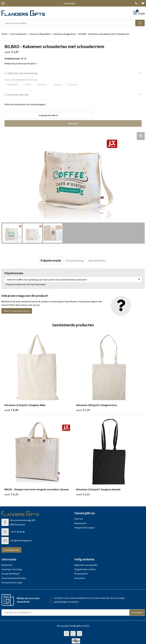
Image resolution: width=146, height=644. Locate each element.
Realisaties (7, 565)
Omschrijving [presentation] (75, 261)
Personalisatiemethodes (14, 579)
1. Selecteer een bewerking (21, 73)
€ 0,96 (11, 410)
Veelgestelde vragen (84, 528)
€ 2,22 (11, 495)
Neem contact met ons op (17, 311)
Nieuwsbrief (80, 524)
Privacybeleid (81, 574)
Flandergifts (70, 3)
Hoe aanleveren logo (12, 583)
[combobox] (68, 23)
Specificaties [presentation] (97, 261)
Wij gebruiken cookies (85, 570)
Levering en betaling (12, 570)
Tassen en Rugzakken (40, 34)
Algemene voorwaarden (86, 565)
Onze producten (18, 34)
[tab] (51, 261)
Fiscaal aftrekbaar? (11, 574)
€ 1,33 (83, 410)
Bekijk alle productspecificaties (21, 63)
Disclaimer (80, 579)
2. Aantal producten (17, 95)
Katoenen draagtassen (65, 34)
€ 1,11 (83, 495)
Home (4, 34)
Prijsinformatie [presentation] (51, 261)
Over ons (79, 519)
